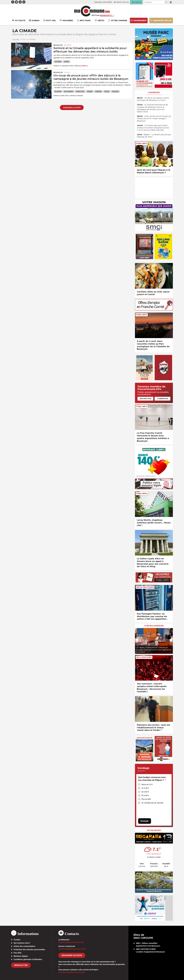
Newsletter (21, 965)
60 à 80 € (145, 795)
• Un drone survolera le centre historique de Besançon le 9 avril (153, 99)
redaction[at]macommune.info (71, 942)
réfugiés (90, 91)
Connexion (163, 399)
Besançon (58, 45)
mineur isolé (80, 91)
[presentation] (137, 640)
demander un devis (72, 955)
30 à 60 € (145, 792)
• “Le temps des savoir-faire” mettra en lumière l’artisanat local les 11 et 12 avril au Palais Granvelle (153, 128)
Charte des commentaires (24, 946)
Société (68, 45)
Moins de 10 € (147, 784)
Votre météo (154, 830)
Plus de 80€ (146, 799)
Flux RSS (18, 953)
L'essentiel (154, 92)
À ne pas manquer (154, 626)
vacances (115, 91)
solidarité (98, 91)
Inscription (145, 399)
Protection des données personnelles (29, 950)
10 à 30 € (145, 788)
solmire (67, 62)
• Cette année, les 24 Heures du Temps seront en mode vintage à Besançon (154, 119)
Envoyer (145, 821)
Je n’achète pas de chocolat (152, 803)
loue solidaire (69, 91)
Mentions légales (21, 956)
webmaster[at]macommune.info (72, 972)
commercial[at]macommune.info (72, 949)
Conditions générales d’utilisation (28, 959)
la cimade (58, 62)
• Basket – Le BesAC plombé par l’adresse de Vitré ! (154, 136)
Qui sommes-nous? (22, 943)
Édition (96, 15)
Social (67, 72)
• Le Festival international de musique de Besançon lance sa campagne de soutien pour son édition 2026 (152, 108)
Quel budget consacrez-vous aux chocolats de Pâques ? (152, 779)
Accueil (16, 39)
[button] (166, 2)
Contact (17, 940)
